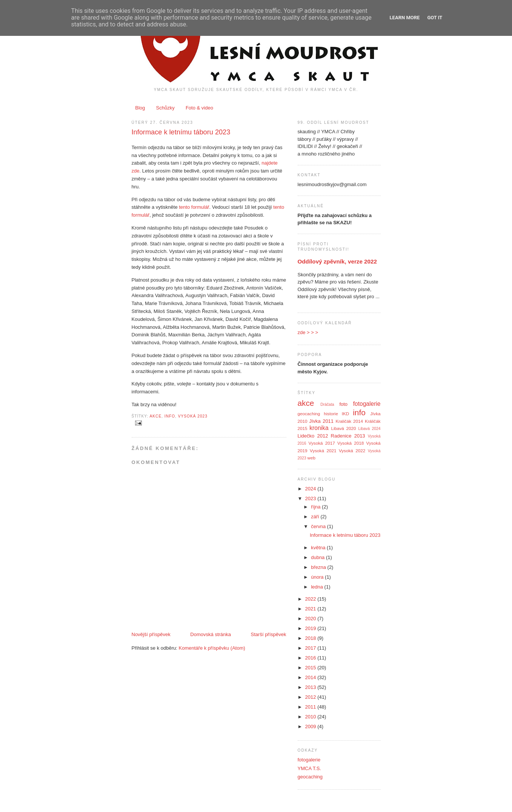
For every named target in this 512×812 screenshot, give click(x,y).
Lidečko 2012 (313, 436)
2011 (311, 707)
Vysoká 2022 (352, 451)
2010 (311, 717)
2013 (311, 687)
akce (156, 416)
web (311, 458)
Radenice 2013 (348, 436)
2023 (311, 498)
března (319, 567)
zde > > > (308, 332)
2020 (311, 619)
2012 (311, 697)
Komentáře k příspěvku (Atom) (212, 648)
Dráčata (327, 404)
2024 (311, 489)
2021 (311, 609)
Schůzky (165, 108)
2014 (311, 677)
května (319, 548)
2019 (311, 628)
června (319, 526)
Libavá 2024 (369, 429)
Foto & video (199, 108)
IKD (345, 414)
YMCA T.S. (310, 768)
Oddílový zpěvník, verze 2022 (337, 261)
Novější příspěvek (151, 634)
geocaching (309, 414)
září (316, 517)
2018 (311, 638)
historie (331, 414)
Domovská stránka (211, 634)
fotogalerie (367, 404)
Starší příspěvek (269, 634)
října (316, 507)
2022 (311, 599)
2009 (311, 726)
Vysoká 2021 (323, 451)
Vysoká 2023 (193, 416)
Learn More (405, 18)
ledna (318, 587)
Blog (140, 108)
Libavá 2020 (343, 428)
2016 (311, 658)
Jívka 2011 (321, 421)
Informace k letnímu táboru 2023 (181, 132)
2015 (311, 668)
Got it (435, 18)
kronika (319, 428)
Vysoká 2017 (322, 443)
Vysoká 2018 (351, 443)
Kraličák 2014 (349, 421)
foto (343, 404)
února (318, 577)
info (170, 416)
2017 (311, 648)
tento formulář (194, 207)
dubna (318, 557)
